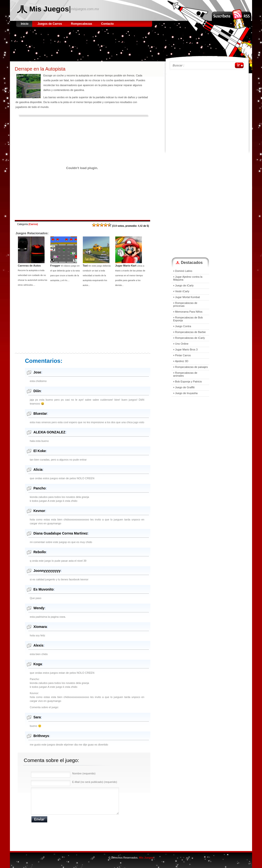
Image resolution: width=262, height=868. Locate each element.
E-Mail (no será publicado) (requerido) (95, 782)
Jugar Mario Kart (126, 266)
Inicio (25, 24)
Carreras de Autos (29, 266)
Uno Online (182, 344)
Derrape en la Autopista (40, 69)
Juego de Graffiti (185, 387)
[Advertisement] (105, 42)
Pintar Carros (183, 355)
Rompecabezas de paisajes (191, 367)
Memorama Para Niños (189, 312)
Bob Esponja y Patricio (189, 381)
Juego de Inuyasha (186, 393)
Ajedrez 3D (182, 361)
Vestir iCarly (182, 291)
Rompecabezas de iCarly (190, 338)
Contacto (108, 24)
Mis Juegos (49, 9)
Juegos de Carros (50, 24)
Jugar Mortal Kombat (187, 297)
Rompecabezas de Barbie (190, 332)
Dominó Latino (184, 271)
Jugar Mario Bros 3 (186, 349)
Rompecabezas (81, 24)
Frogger (55, 266)
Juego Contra (183, 326)
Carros (33, 224)
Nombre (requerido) (84, 773)
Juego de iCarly (184, 285)
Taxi (85, 266)
